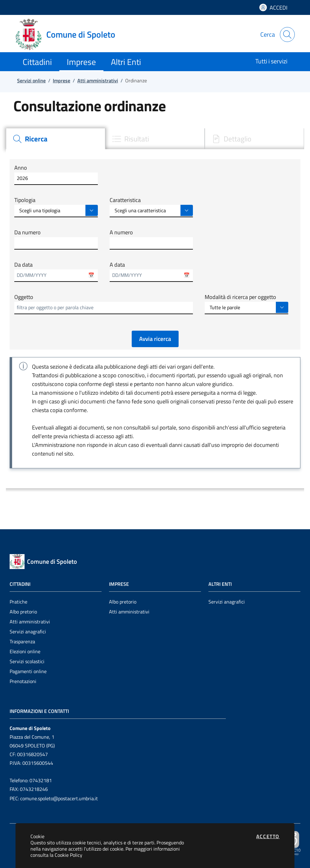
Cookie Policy (68, 855)
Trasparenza (22, 641)
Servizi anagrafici (28, 631)
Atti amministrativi (30, 622)
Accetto (268, 836)
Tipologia (25, 200)
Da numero (27, 232)
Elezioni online (25, 651)
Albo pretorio (23, 612)
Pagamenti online (28, 671)
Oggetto (24, 297)
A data (117, 265)
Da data (23, 265)
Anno (21, 168)
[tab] (56, 139)
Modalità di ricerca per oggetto (240, 297)
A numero (121, 232)
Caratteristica (125, 200)
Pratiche (18, 602)
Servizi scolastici (27, 661)
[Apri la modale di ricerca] (287, 34)
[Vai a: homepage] (69, 34)
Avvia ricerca (155, 339)
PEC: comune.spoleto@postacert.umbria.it (54, 798)
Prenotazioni (23, 681)
